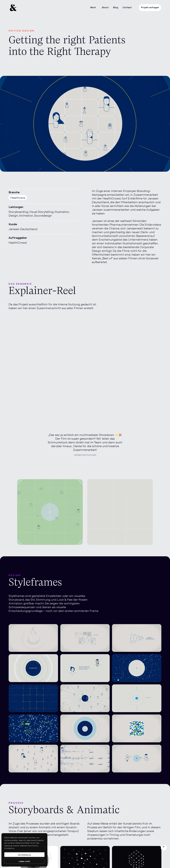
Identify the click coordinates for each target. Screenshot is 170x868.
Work (93, 7)
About (105, 7)
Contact (127, 7)
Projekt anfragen (150, 7)
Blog (116, 7)
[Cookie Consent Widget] (24, 850)
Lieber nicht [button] (24, 861)
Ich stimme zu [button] (24, 855)
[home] (28, 8)
